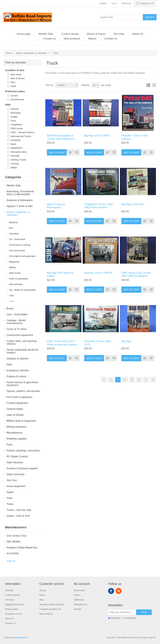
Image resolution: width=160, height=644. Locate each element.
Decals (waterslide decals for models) (23, 351)
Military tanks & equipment (21, 421)
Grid (148, 85)
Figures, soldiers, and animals (23, 391)
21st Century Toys (17, 536)
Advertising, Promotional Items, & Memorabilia (20, 193)
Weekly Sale (46, 34)
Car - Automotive (17, 239)
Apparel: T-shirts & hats (20, 206)
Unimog (15, 164)
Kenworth (16, 140)
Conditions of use (13, 614)
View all (11, 561)
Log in (114, 3)
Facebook (111, 591)
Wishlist (77, 609)
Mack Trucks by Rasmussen (56, 206)
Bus (11, 228)
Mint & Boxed (18, 78)
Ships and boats (16, 474)
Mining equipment (16, 427)
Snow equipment (16, 486)
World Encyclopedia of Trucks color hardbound (61, 137)
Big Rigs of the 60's (133, 204)
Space (10, 492)
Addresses (79, 600)
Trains (10, 504)
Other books (15, 273)
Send (144, 612)
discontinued (17, 99)
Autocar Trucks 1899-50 (98, 273)
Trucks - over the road (19, 510)
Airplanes (13, 222)
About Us (138, 34)
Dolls (9, 364)
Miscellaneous (14, 433)
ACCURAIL (13, 553)
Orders (77, 595)
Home (9, 53)
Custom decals (70, 34)
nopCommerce (21, 638)
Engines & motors (16, 376)
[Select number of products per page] (95, 85)
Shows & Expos (96, 34)
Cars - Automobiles (17, 314)
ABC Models (14, 542)
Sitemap (9, 590)
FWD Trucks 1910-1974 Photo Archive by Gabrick (62, 343)
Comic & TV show (16, 329)
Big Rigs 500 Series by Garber (60, 274)
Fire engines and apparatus (22, 256)
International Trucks (21, 136)
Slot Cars (12, 480)
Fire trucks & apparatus (19, 397)
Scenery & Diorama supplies (22, 468)
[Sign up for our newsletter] (122, 612)
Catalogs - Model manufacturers (16, 322)
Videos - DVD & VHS (18, 516)
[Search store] (121, 17)
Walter (14, 167)
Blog (42, 600)
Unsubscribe (130, 618)
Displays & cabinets (17, 359)
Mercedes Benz (19, 152)
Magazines (14, 262)
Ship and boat (16, 284)
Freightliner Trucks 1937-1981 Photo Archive (99, 206)
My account (79, 590)
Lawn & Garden (15, 415)
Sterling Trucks (18, 160)
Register (103, 3)
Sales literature (15, 462)
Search (150, 17)
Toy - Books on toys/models (22, 290)
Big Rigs (126, 341)
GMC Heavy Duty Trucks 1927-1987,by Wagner (136, 274)
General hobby (15, 409)
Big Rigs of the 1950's (97, 136)
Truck (12, 301)
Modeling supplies (17, 439)
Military (12, 267)
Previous (104, 380)
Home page (24, 34)
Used (13, 86)
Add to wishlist (77, 152)
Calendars (14, 234)
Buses (10, 308)
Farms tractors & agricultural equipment (22, 384)
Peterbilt (15, 156)
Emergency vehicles (18, 370)
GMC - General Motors (22, 132)
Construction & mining (20, 245)
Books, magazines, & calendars (18, 213)
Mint (13, 82)
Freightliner (16, 124)
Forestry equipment (17, 403)
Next (146, 380)
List (154, 85)
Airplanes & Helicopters (20, 200)
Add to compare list (70, 152)
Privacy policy (12, 609)
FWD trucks (17, 128)
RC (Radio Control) (17, 456)
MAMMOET (17, 148)
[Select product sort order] (67, 85)
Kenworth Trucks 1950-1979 (98, 343)
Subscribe (116, 618)
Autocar (15, 109)
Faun (13, 121)
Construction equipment (20, 335)
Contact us (49, 39)
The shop (119, 34)
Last (153, 380)
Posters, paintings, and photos (23, 451)
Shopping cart (80, 604)
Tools (9, 498)
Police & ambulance (19, 279)
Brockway (16, 113)
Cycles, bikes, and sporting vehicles (21, 342)
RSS (119, 591)
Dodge (14, 117)
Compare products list (50, 609)
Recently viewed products (52, 604)
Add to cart (57, 152)
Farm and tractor (17, 250)
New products (72, 39)
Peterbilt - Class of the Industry (134, 137)
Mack (13, 144)
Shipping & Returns (14, 604)
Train (11, 296)
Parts (9, 445)
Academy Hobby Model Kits (22, 548)
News (42, 595)
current (14, 96)
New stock (16, 74)
